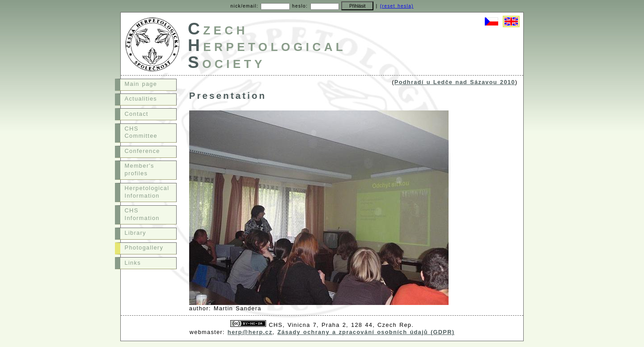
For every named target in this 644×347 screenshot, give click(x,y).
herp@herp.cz (250, 332)
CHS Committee (141, 132)
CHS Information (142, 214)
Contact (137, 114)
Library (136, 233)
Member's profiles (140, 169)
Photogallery (144, 248)
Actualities (141, 99)
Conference (142, 151)
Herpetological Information (147, 192)
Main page (141, 84)
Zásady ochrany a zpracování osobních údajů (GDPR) (366, 332)
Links (133, 263)
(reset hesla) (397, 6)
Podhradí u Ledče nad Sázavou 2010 (455, 82)
